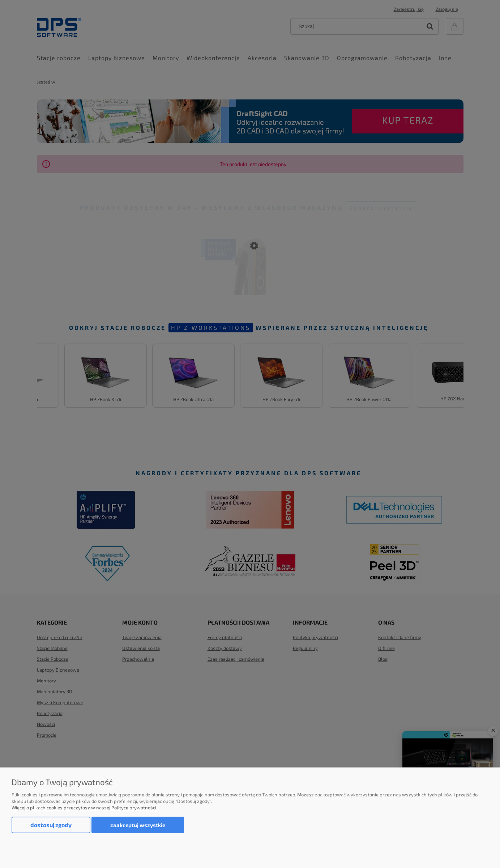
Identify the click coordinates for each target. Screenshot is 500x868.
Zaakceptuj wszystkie (138, 825)
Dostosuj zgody (51, 825)
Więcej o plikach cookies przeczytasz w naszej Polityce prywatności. (84, 808)
